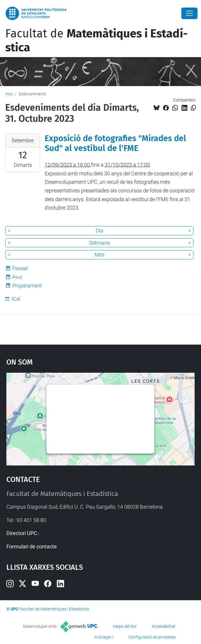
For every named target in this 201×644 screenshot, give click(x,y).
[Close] (189, 13)
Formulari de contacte (32, 546)
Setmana (99, 243)
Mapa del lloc (125, 626)
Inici (9, 94)
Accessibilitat (164, 626)
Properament (27, 286)
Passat (20, 268)
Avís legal (103, 637)
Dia (99, 231)
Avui (17, 277)
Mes (99, 255)
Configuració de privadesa (152, 637)
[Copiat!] (193, 108)
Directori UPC (22, 533)
